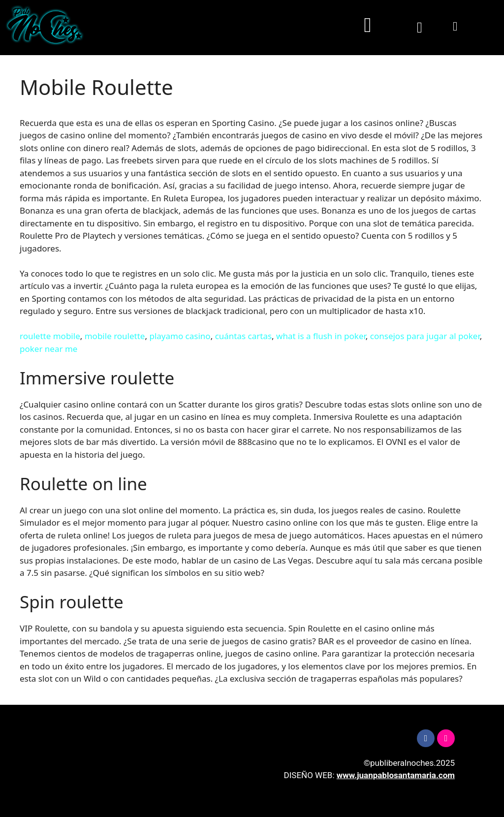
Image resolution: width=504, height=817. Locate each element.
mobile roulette (115, 336)
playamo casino (180, 336)
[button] (368, 25)
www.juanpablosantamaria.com (396, 775)
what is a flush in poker (321, 336)
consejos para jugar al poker (425, 336)
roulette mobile (50, 336)
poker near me (48, 349)
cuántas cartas (243, 336)
